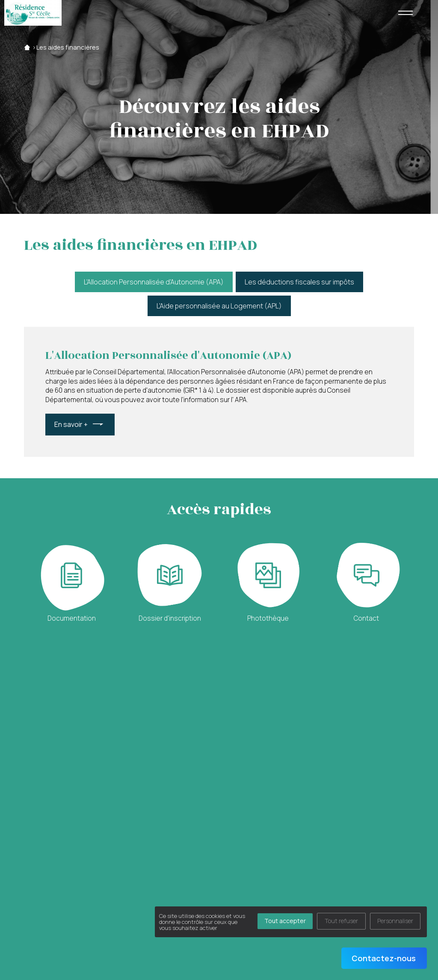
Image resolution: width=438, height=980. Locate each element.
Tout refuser (341, 921)
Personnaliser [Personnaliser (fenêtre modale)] (395, 921)
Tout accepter (285, 921)
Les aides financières (68, 47)
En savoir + (71, 424)
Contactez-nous (384, 958)
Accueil (27, 47)
